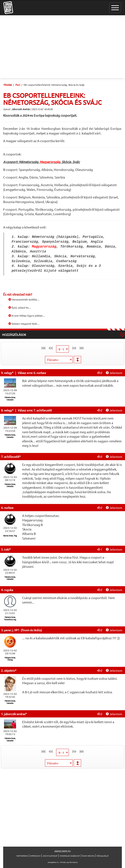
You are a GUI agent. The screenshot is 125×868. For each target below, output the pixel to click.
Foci (18, 85)
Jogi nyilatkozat (50, 856)
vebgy (8, 373)
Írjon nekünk (88, 856)
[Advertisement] (62, 47)
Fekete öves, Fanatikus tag (10, 618)
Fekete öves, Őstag (10, 659)
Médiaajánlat (103, 856)
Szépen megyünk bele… (24, 324)
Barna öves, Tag (10, 536)
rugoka (9, 590)
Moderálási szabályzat (70, 856)
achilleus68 (12, 457)
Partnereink (22, 856)
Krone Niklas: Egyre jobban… (27, 316)
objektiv (10, 670)
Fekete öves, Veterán (10, 398)
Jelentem (114, 373)
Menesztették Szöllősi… (24, 299)
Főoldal (8, 85)
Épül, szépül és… (20, 307)
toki (7, 549)
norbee (9, 508)
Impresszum (35, 856)
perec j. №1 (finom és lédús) (23, 630)
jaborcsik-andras (15, 714)
